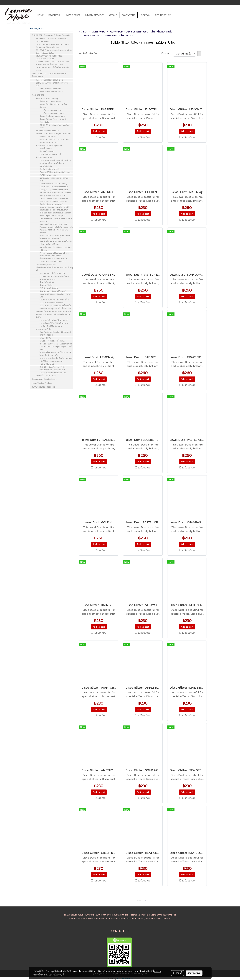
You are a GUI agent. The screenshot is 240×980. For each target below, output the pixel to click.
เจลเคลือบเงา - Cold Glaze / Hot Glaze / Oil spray (56, 249)
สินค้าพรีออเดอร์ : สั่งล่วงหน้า (44, 387)
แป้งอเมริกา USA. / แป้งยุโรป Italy (53, 184)
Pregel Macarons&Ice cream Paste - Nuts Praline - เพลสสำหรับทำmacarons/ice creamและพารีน (55, 256)
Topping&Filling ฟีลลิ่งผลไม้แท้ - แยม (55, 172)
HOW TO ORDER (73, 15)
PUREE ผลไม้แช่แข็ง (48, 175)
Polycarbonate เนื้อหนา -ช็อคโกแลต (54, 276)
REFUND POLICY (163, 15)
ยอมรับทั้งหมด (194, 973)
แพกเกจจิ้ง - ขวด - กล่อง (46, 376)
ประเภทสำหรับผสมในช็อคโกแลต (52, 116)
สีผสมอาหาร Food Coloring (47, 99)
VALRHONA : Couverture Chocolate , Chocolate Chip (51, 40)
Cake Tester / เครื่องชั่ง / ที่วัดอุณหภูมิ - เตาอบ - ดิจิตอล (56, 334)
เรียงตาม (167, 54)
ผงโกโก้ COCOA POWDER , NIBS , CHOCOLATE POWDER (49, 57)
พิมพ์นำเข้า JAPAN (47, 282)
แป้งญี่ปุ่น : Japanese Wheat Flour (54, 190)
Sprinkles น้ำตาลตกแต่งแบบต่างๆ (49, 80)
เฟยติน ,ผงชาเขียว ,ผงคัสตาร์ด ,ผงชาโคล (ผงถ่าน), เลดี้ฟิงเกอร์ (55, 237)
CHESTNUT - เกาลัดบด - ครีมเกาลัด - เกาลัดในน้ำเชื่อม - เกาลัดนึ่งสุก (55, 162)
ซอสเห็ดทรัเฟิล (46, 148)
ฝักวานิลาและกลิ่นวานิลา (49, 143)
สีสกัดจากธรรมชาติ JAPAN (50, 101)
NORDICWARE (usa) (48, 279)
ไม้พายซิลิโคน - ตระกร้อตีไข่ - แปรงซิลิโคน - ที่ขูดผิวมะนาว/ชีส (55, 354)
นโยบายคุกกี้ (59, 975)
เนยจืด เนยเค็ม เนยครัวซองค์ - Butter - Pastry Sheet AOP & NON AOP (56, 194)
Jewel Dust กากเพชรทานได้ (50, 89)
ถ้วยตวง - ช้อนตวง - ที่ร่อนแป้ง (52, 341)
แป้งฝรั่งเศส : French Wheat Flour (54, 187)
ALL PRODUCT (38, 95)
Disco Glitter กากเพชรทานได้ (51, 92)
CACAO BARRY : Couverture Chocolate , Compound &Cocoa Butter (53, 46)
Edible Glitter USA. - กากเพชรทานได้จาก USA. (52, 84)
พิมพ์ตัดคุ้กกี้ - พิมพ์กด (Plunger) (53, 291)
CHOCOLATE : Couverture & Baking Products (51, 35)
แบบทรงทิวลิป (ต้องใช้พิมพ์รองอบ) (54, 320)
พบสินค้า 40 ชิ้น (88, 54)
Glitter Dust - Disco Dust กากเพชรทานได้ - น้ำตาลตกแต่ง (50, 75)
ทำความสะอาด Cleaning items (44, 379)
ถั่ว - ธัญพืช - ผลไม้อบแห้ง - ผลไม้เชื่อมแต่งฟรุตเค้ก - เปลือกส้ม (56, 243)
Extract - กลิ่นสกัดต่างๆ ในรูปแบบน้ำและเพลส (54, 134)
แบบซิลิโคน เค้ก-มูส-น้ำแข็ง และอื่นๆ (54, 300)
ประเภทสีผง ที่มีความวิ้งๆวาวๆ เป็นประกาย (53, 106)
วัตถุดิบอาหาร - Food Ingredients (50, 146)
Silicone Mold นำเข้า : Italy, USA (52, 273)
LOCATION (145, 15)
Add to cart (99, 131)
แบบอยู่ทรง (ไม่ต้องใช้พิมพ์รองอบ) (54, 323)
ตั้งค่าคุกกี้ (178, 973)
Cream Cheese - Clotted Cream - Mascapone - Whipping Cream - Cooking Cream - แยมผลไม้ (54, 201)
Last (146, 900)
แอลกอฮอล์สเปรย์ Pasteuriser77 (53, 262)
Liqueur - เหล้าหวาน (48, 137)
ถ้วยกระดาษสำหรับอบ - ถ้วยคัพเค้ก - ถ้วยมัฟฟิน (53, 316)
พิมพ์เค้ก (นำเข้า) (46, 285)
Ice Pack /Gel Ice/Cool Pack (48, 131)
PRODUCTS (54, 15)
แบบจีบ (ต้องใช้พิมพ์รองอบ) (51, 326)
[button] (176, 15)
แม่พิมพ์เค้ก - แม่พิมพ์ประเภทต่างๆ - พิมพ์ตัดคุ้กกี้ (54, 269)
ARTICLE (113, 15)
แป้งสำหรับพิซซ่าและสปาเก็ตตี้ (51, 154)
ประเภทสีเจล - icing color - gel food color (55, 126)
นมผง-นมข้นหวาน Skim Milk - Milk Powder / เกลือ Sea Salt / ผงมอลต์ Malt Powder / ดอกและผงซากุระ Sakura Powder (56, 228)
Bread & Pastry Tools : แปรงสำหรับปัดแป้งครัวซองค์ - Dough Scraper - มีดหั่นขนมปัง (56, 347)
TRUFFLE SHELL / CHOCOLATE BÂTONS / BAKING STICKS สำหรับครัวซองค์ (53, 63)
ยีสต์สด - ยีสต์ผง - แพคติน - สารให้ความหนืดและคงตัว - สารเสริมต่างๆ (54, 208)
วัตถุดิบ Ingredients (44, 157)
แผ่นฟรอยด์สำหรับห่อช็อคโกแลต (53, 373)
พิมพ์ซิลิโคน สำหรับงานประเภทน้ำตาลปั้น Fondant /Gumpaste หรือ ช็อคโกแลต (55, 307)
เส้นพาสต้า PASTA (47, 151)
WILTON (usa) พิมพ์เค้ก (49, 288)
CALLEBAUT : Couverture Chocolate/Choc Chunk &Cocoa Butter (54, 52)
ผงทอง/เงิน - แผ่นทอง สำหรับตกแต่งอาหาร (55, 179)
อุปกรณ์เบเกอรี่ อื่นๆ (44, 329)
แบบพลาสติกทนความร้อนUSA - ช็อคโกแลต (55, 295)
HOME (41, 15)
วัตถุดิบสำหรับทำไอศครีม (50, 169)
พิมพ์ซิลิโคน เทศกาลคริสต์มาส (52, 303)
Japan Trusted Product (42, 383)
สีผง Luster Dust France (54, 113)
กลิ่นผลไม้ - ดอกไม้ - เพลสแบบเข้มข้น (55, 140)
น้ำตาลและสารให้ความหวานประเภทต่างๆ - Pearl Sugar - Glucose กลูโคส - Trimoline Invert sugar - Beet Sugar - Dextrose (56, 217)
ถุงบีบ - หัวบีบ (45, 338)
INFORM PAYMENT (95, 15)
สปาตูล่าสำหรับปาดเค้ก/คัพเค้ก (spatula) (56, 358)
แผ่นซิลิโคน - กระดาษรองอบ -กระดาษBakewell (51, 363)
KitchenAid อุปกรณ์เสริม (46, 265)
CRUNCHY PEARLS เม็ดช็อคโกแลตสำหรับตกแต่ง (53, 69)
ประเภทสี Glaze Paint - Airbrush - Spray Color (54, 121)
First (140, 900)
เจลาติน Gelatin (46, 166)
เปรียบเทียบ (100, 137)
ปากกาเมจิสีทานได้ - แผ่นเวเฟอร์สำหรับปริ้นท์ (53, 312)
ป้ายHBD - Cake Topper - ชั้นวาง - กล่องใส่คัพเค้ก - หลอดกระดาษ (54, 368)
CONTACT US (128, 15)
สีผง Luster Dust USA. (53, 110)
